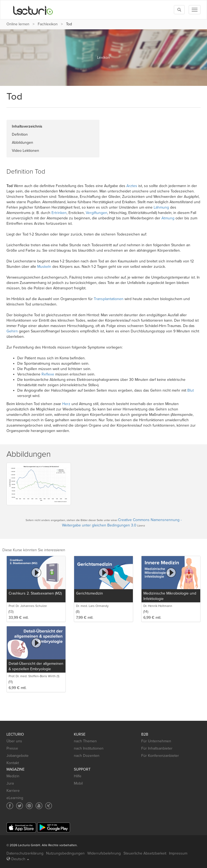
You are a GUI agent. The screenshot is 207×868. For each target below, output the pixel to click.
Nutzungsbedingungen (65, 853)
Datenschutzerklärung (25, 853)
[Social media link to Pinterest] (29, 806)
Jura (10, 783)
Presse (12, 748)
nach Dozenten (87, 756)
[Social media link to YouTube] (39, 806)
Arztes (132, 186)
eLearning (15, 798)
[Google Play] (54, 827)
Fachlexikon (48, 24)
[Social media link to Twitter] (20, 806)
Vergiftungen (96, 213)
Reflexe (48, 374)
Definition (20, 134)
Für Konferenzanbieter (160, 756)
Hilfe (78, 776)
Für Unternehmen (156, 741)
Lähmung (161, 207)
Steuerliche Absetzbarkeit (145, 853)
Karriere (13, 791)
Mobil (78, 783)
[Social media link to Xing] (49, 806)
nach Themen (85, 741)
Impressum (178, 853)
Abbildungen (23, 143)
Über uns (14, 741)
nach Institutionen (89, 748)
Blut (191, 390)
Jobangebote (18, 756)
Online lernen (18, 24)
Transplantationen (109, 299)
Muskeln (44, 267)
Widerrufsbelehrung (104, 853)
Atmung (168, 218)
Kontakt (13, 763)
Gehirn (12, 331)
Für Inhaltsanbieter (157, 748)
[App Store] (21, 827)
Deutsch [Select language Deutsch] (18, 859)
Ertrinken (59, 213)
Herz (66, 404)
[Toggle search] (179, 10)
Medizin (13, 776)
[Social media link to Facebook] (10, 806)
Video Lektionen (25, 151)
